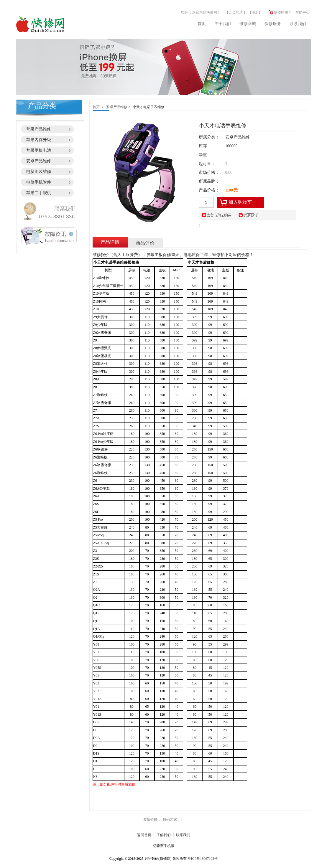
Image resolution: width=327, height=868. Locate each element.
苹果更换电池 (39, 150)
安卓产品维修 (39, 161)
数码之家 (170, 819)
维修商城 (248, 24)
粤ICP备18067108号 (203, 859)
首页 (202, 24)
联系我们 (298, 24)
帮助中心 (303, 12)
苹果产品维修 (39, 129)
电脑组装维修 (39, 172)
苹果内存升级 (39, 140)
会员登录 (236, 12)
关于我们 (223, 24)
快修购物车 (280, 12)
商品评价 (145, 243)
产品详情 (110, 242)
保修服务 (273, 24)
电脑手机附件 (39, 182)
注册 (255, 12)
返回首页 (144, 835)
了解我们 (164, 835)
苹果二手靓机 (39, 193)
